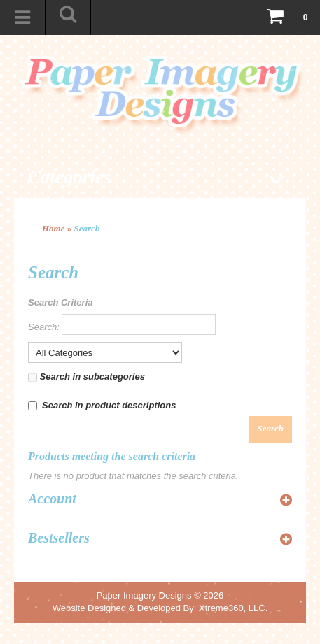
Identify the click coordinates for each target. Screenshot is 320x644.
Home (54, 228)
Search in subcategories (86, 378)
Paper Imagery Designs (144, 595)
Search (88, 228)
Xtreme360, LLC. (233, 608)
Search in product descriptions (102, 405)
